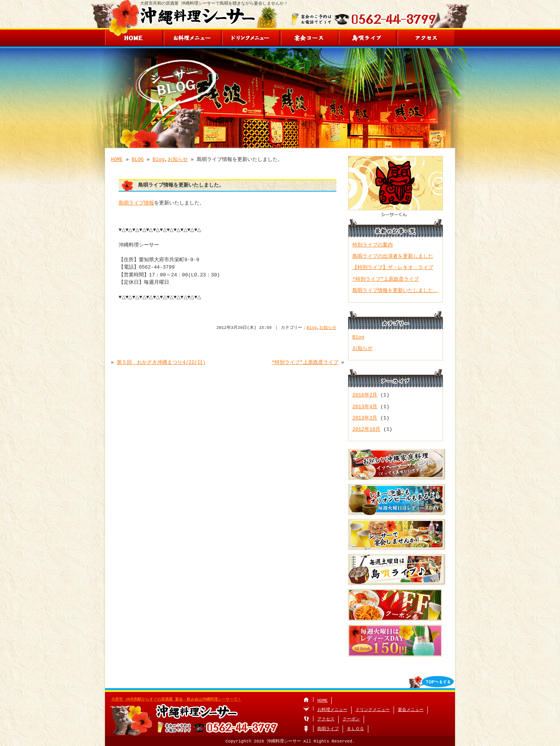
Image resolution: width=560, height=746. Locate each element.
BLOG (138, 159)
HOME (117, 159)
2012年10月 (366, 429)
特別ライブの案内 (373, 245)
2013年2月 (365, 418)
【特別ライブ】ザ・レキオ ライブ (393, 267)
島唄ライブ (328, 729)
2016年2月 (365, 395)
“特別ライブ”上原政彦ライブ (305, 362)
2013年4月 (365, 407)
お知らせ (178, 159)
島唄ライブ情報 (136, 203)
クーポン (351, 719)
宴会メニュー (411, 710)
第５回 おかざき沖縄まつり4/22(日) (161, 362)
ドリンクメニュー (373, 710)
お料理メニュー (332, 710)
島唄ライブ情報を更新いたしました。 (395, 290)
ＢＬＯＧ (355, 729)
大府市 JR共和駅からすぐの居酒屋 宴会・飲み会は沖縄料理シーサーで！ (176, 699)
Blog (159, 159)
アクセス (326, 719)
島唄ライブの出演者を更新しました (393, 256)
